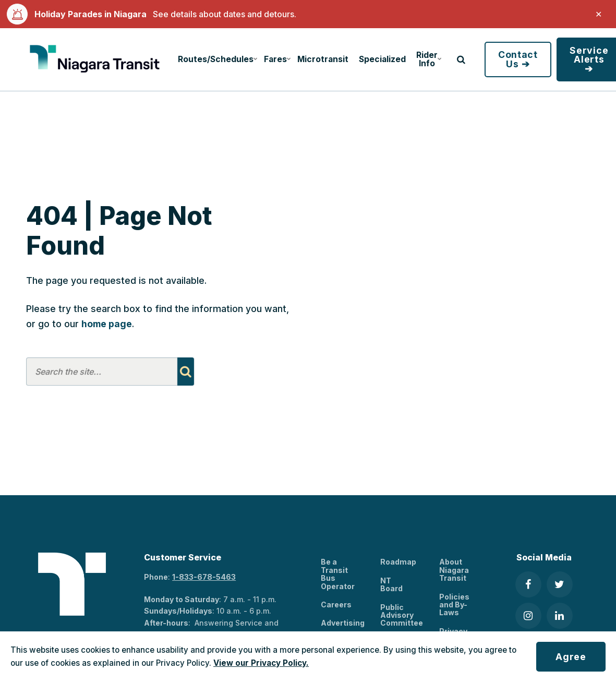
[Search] (185, 372)
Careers (336, 605)
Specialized (382, 59)
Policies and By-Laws (454, 605)
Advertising (343, 623)
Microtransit (323, 59)
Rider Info (429, 59)
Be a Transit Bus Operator (338, 574)
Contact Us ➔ (518, 59)
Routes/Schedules (216, 59)
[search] (461, 59)
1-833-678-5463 (204, 577)
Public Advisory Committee (402, 615)
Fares (277, 59)
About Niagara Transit (454, 570)
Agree (571, 657)
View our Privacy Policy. (261, 663)
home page (107, 324)
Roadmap (398, 562)
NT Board (391, 584)
